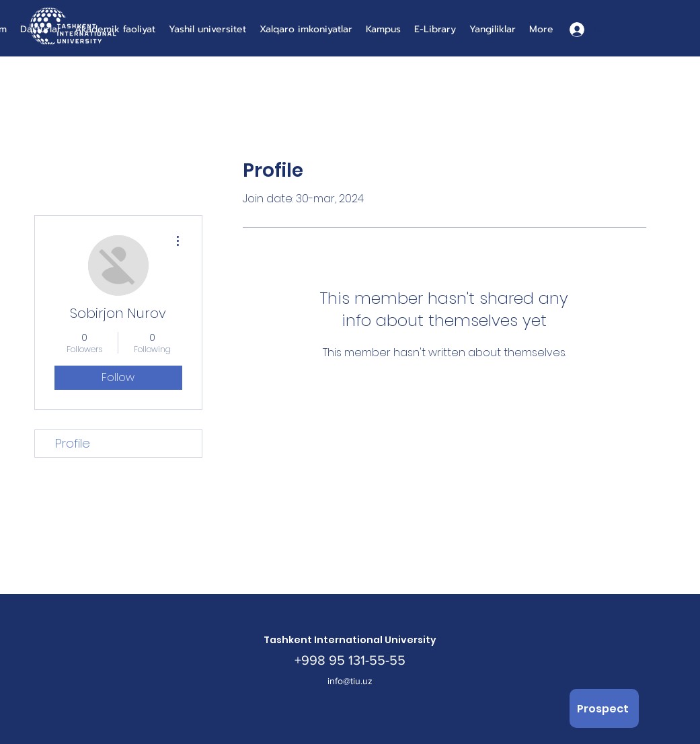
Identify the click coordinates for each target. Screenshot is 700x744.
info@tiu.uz (350, 681)
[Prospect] (604, 708)
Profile (73, 443)
